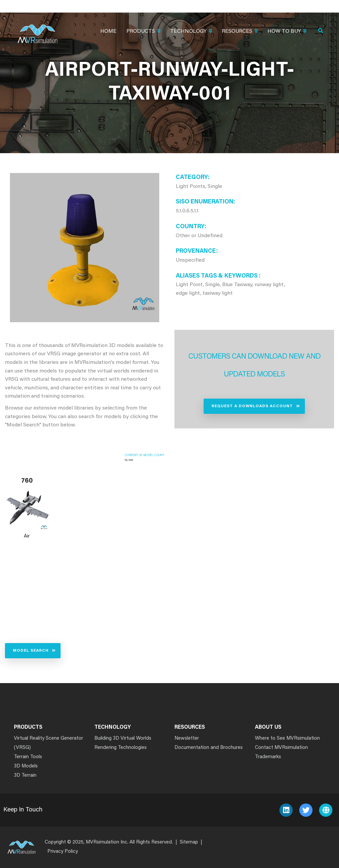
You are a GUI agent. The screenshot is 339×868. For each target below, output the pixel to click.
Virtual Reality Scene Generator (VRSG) (48, 743)
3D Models (26, 766)
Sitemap (189, 842)
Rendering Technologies (121, 748)
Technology (191, 32)
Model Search (31, 651)
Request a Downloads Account (252, 406)
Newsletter (187, 738)
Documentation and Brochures (209, 748)
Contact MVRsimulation (281, 748)
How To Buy (287, 32)
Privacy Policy (63, 852)
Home (108, 31)
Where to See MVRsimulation (287, 738)
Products (143, 32)
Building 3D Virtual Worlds (123, 738)
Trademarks (268, 757)
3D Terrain (25, 776)
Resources (240, 32)
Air (27, 536)
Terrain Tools (28, 757)
